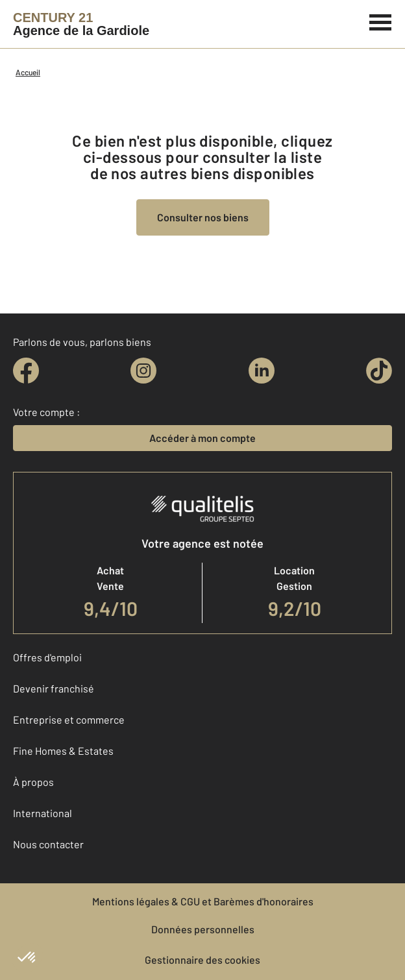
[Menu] (381, 21)
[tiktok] (379, 371)
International (43, 813)
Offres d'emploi (47, 657)
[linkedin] (262, 371)
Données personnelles (203, 929)
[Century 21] (81, 24)
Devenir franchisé (54, 688)
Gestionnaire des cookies (202, 960)
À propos (33, 782)
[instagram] (143, 371)
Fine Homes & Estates (63, 751)
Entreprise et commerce (69, 719)
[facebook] (26, 371)
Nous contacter (48, 844)
